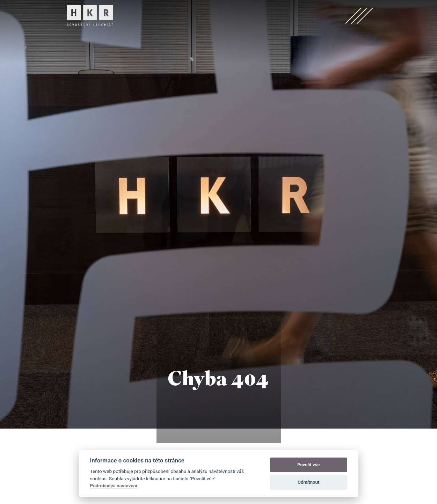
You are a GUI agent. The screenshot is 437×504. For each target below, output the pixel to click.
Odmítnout (308, 482)
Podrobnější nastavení (114, 485)
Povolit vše (308, 465)
